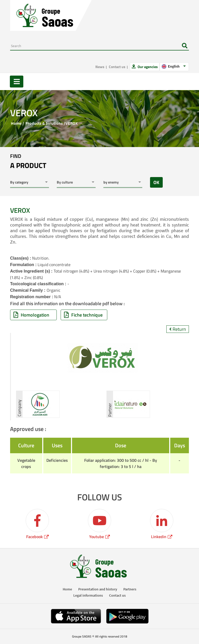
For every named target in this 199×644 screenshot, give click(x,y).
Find (28, 162)
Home (16, 123)
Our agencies (147, 67)
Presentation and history (98, 589)
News (100, 67)
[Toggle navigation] (17, 82)
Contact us (117, 67)
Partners (130, 589)
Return (178, 329)
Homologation (31, 315)
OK (156, 182)
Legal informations (88, 595)
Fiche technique (83, 315)
